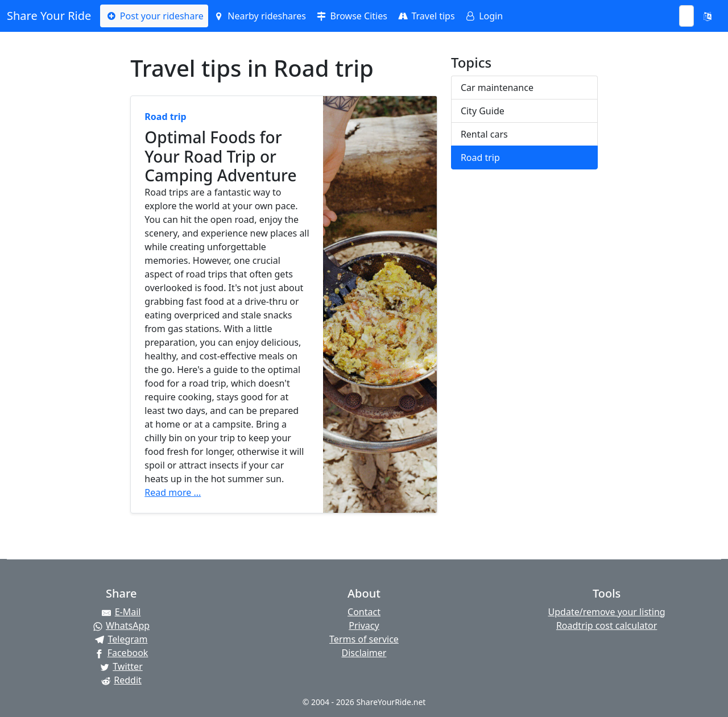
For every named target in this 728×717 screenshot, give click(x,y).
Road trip (480, 158)
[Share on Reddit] (121, 680)
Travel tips (426, 16)
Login (483, 16)
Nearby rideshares (259, 16)
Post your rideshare (154, 16)
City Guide (483, 111)
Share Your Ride (49, 16)
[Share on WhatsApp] (121, 625)
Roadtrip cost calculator (607, 625)
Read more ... (173, 492)
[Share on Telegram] (121, 639)
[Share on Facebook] (121, 653)
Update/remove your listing (607, 612)
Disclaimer (364, 653)
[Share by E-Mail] (121, 612)
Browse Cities (351, 16)
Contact (364, 612)
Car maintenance (497, 88)
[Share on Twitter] (121, 666)
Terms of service (364, 639)
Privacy (364, 625)
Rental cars (484, 134)
